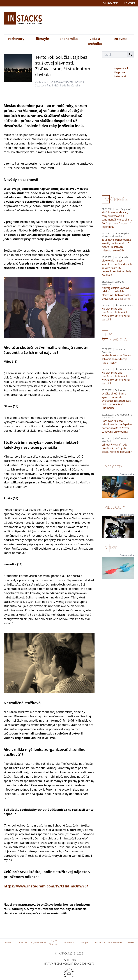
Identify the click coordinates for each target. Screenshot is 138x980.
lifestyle (43, 39)
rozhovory (16, 39)
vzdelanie (23, 942)
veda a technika (95, 41)
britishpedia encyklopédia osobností (69, 964)
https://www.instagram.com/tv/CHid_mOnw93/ (46, 886)
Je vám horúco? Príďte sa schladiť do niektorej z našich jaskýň (116, 359)
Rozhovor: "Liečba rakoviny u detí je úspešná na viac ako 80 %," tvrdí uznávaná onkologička (117, 426)
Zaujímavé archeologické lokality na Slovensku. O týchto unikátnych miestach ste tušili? (116, 245)
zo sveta (121, 39)
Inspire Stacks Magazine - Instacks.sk (122, 72)
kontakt (130, 3)
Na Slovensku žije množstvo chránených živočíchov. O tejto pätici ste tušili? (116, 314)
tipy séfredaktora (38, 942)
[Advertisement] (90, 21)
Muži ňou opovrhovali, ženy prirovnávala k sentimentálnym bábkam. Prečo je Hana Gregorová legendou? (117, 220)
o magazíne (111, 3)
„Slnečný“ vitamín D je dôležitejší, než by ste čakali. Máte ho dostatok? (117, 448)
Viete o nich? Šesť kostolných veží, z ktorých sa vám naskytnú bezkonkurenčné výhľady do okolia (117, 268)
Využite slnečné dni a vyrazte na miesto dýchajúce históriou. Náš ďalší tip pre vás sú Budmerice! (116, 401)
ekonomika (69, 39)
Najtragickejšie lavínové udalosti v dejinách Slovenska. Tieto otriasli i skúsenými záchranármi (116, 293)
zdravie (8, 942)
